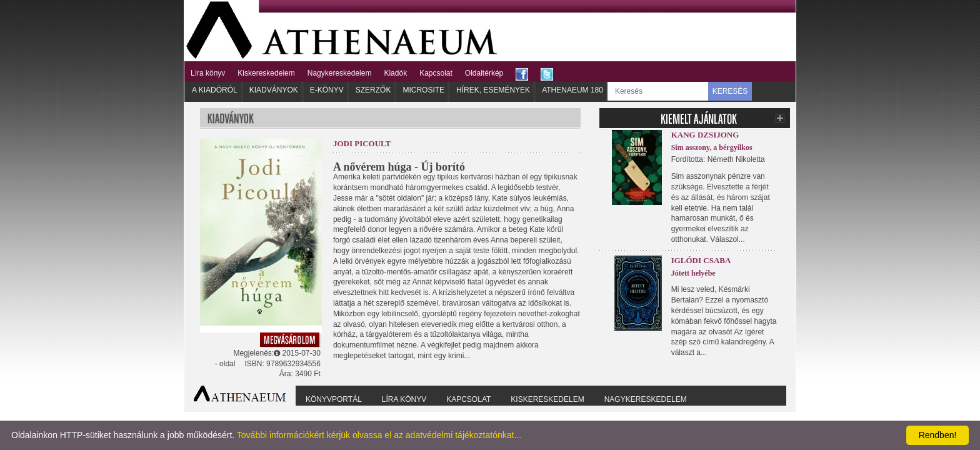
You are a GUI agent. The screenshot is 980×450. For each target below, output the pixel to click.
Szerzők (373, 90)
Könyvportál (334, 399)
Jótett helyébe (693, 273)
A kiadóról (215, 90)
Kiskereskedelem (266, 73)
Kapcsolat (436, 73)
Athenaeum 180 (572, 90)
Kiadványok (274, 90)
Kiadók (395, 73)
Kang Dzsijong (705, 135)
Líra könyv (208, 73)
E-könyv (327, 90)
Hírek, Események (493, 90)
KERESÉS (730, 91)
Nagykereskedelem (340, 73)
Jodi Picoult (362, 143)
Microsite (423, 90)
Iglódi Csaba (701, 260)
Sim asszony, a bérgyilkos (712, 147)
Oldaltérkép (484, 73)
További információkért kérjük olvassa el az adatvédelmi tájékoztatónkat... (379, 435)
